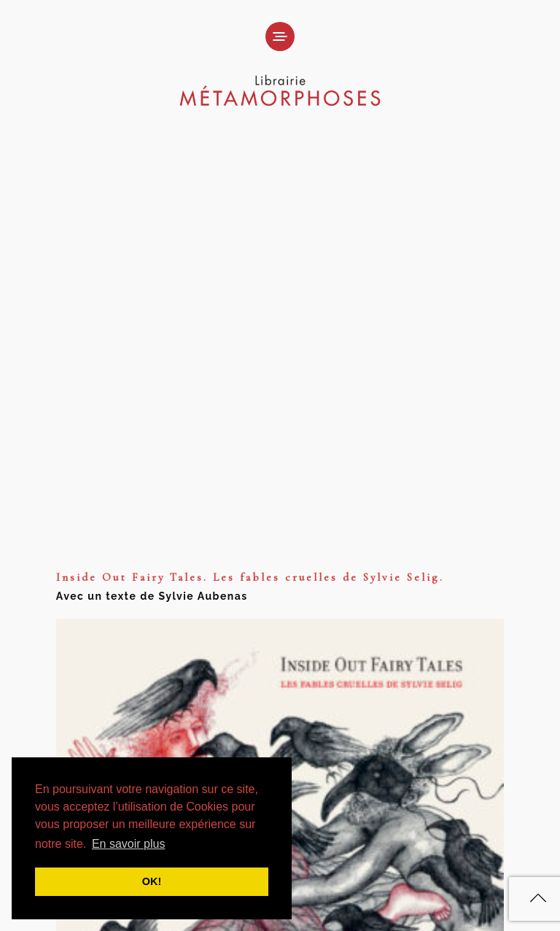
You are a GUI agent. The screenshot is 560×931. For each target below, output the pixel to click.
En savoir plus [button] (129, 844)
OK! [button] (152, 881)
